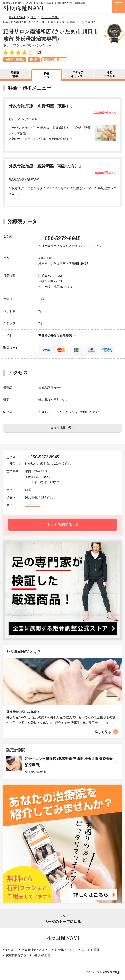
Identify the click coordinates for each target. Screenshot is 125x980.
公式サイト (32, 505)
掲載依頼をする (16, 955)
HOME (11, 950)
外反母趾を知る (65, 950)
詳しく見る (103, 732)
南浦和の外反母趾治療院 (55, 335)
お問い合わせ (42, 955)
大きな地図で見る (63, 428)
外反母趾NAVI (23, 8)
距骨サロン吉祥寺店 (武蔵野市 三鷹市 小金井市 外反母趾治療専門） (69, 762)
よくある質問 (90, 950)
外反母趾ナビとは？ (35, 950)
